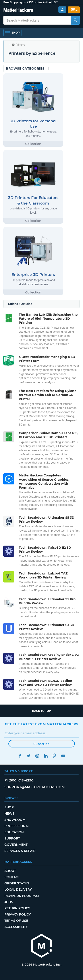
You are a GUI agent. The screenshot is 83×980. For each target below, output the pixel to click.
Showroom (15, 820)
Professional (17, 826)
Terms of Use (16, 921)
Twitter (29, 756)
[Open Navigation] (12, 33)
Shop (9, 807)
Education (14, 832)
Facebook (20, 756)
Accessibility (16, 927)
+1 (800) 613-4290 (19, 780)
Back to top (41, 711)
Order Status (17, 883)
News (9, 813)
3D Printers (18, 45)
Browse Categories (27, 68)
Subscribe (41, 744)
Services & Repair (20, 851)
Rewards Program (22, 896)
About (10, 871)
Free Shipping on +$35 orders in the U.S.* (30, 2)
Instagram (37, 756)
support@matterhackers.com (35, 787)
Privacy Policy (18, 914)
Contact (12, 877)
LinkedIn (46, 756)
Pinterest (55, 756)
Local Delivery (18, 890)
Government (16, 845)
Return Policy (17, 908)
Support (12, 838)
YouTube (63, 756)
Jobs (9, 902)
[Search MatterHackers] (75, 20)
